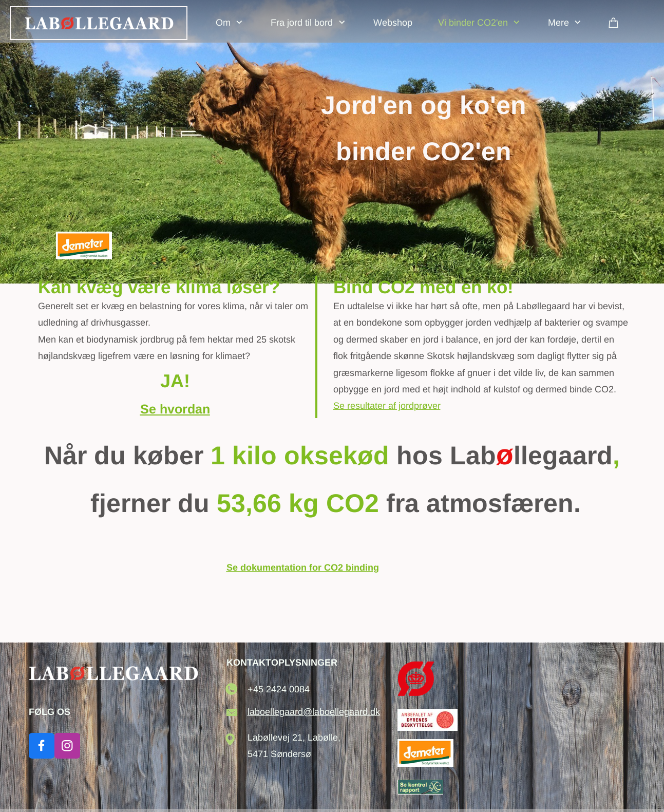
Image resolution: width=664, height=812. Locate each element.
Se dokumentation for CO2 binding (303, 568)
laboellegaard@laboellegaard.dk (314, 712)
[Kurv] (614, 22)
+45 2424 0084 (279, 689)
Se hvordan (175, 409)
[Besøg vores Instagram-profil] (67, 746)
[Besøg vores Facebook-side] (42, 746)
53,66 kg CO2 (298, 503)
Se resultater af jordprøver (387, 406)
